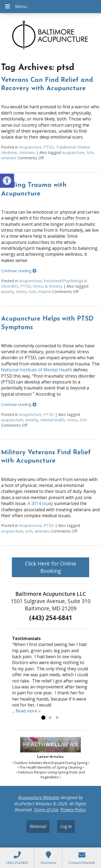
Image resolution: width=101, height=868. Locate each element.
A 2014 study (40, 503)
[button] (7, 181)
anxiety (8, 292)
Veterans (27, 152)
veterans (9, 158)
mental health (53, 420)
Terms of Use (46, 810)
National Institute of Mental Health (37, 370)
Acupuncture (30, 147)
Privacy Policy (73, 810)
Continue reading (19, 271)
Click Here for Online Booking (51, 567)
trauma (45, 292)
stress (22, 292)
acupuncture (73, 152)
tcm (90, 152)
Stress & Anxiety (48, 286)
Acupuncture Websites (39, 798)
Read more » (28, 711)
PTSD (49, 147)
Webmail (38, 826)
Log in (66, 826)
